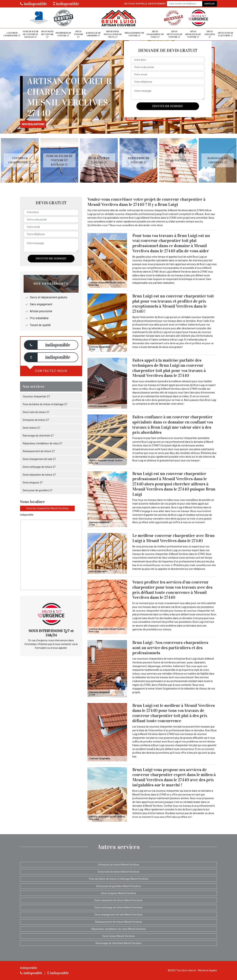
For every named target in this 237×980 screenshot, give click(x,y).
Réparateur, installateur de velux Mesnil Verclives (119, 929)
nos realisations (33, 124)
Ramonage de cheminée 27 (93, 34)
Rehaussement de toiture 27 (134, 34)
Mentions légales (207, 970)
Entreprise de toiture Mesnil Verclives (119, 865)
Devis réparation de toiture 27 (193, 34)
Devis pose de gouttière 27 (226, 34)
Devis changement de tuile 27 (155, 34)
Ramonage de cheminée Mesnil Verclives (119, 943)
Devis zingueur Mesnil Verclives (119, 893)
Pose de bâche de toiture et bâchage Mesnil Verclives (119, 879)
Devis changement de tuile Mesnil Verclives (119, 915)
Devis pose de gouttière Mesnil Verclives (118, 886)
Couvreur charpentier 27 (12, 34)
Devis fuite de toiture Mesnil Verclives (119, 872)
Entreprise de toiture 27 (63, 34)
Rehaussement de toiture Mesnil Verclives (119, 922)
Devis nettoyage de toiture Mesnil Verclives (118, 907)
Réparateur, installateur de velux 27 (113, 34)
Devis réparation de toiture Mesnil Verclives (119, 900)
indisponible (34, 4)
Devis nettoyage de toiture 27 (174, 34)
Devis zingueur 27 (210, 34)
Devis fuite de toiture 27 (47, 34)
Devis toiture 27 (78, 34)
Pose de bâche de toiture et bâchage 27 (31, 34)
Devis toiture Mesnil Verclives (119, 936)
